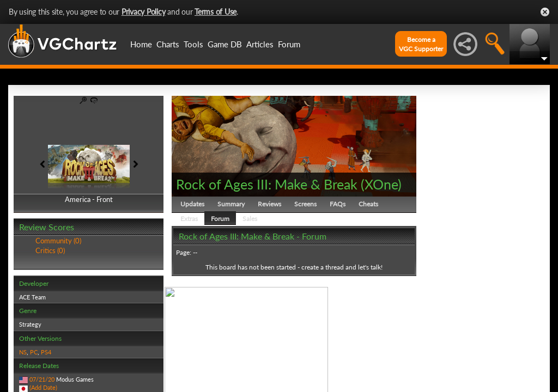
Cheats (368, 204)
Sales (250, 219)
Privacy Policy (144, 12)
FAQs (338, 204)
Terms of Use (216, 12)
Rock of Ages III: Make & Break (267, 184)
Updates (192, 204)
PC (34, 352)
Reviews (269, 204)
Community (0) (58, 241)
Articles (260, 44)
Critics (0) (50, 250)
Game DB (225, 44)
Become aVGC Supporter (421, 44)
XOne (381, 184)
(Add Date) (43, 387)
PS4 (46, 352)
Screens (305, 204)
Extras (189, 219)
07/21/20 (42, 379)
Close (545, 12)
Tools (193, 44)
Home (141, 44)
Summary (231, 204)
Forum (289, 44)
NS (23, 352)
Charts (168, 44)
